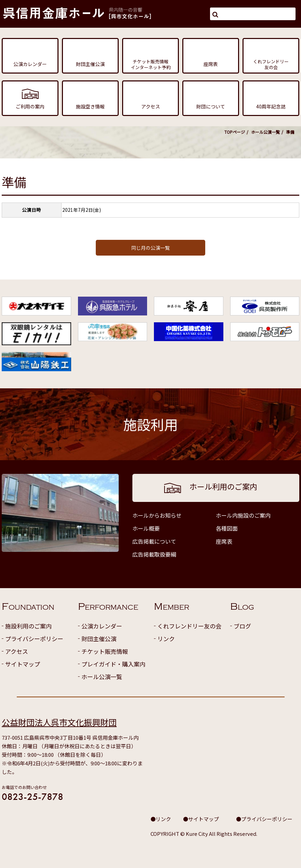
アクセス (17, 651)
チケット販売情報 (105, 651)
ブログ (242, 626)
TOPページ (235, 132)
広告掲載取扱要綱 (154, 554)
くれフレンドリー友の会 (189, 626)
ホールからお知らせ (157, 515)
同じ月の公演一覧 (150, 248)
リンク (166, 639)
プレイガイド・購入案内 (113, 664)
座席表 (224, 541)
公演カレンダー (102, 626)
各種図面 (227, 528)
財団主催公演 (99, 639)
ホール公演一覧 (265, 132)
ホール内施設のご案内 (243, 515)
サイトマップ (23, 664)
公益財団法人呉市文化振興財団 (59, 722)
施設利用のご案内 (28, 626)
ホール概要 (146, 528)
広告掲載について (154, 541)
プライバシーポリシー (34, 639)
